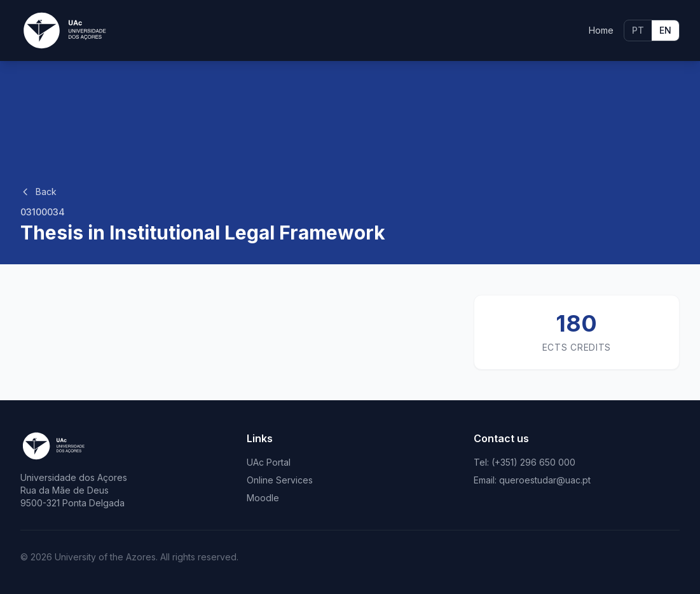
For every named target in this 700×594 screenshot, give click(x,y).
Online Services (280, 480)
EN (665, 30)
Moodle (263, 498)
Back (38, 192)
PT (638, 30)
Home (601, 30)
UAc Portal (269, 462)
